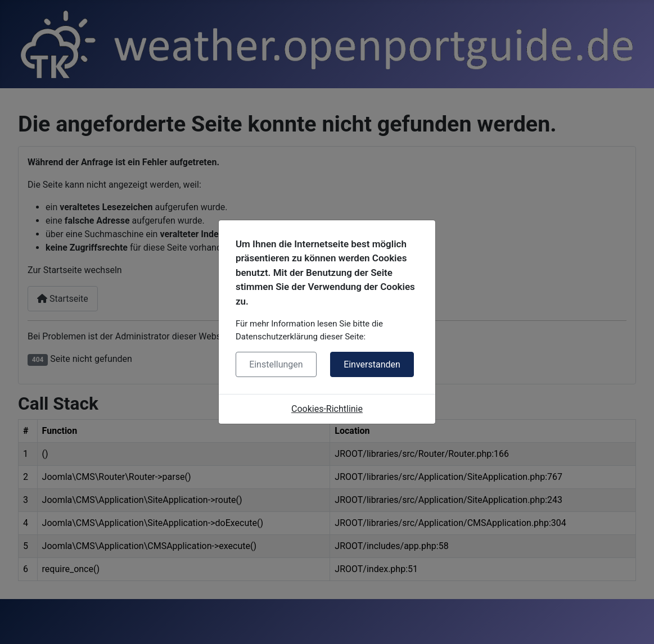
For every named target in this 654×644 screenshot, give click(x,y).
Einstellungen (276, 364)
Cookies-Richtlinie (327, 409)
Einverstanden (372, 364)
